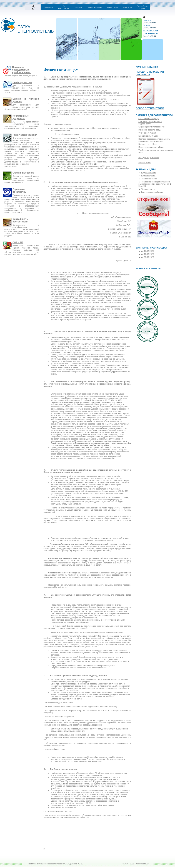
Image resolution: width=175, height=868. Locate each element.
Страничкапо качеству (19, 190)
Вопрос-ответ (144, 163)
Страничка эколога (23, 173)
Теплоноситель (148, 189)
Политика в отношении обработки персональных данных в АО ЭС (56, 864)
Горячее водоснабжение (152, 192)
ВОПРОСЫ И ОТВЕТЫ (148, 268)
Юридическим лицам (148, 136)
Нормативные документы (21, 117)
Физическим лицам (147, 133)
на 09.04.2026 (147, 257)
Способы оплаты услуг (149, 119)
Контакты (128, 7)
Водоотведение (148, 176)
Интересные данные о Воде (151, 147)
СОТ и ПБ (18, 242)
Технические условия (25, 135)
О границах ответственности (151, 127)
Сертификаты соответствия (20, 220)
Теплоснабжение (149, 179)
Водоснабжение (148, 173)
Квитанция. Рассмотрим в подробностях (150, 123)
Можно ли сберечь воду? (150, 130)
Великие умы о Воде (148, 144)
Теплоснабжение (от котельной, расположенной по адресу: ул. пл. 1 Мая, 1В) (155, 184)
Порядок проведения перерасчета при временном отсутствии (154, 140)
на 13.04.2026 (147, 251)
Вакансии (48, 7)
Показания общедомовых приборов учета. (22, 70)
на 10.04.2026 (147, 254)
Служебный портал (142, 7)
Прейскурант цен (22, 82)
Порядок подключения (149, 157)
